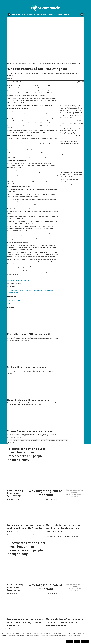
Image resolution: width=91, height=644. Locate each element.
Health (13, 15)
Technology (37, 15)
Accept (77, 641)
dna (39, 440)
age (67, 440)
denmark (44, 440)
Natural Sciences (58, 15)
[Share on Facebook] (78, 82)
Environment (29, 15)
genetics (34, 440)
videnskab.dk (51, 440)
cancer (10, 440)
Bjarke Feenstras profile (15, 303)
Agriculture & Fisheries (47, 15)
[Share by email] (83, 82)
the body (16, 440)
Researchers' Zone (68, 15)
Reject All (85, 641)
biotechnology (60, 440)
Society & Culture (20, 15)
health (28, 440)
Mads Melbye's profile (14, 301)
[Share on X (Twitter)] (80, 82)
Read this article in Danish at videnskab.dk (18, 281)
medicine (22, 440)
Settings (70, 641)
